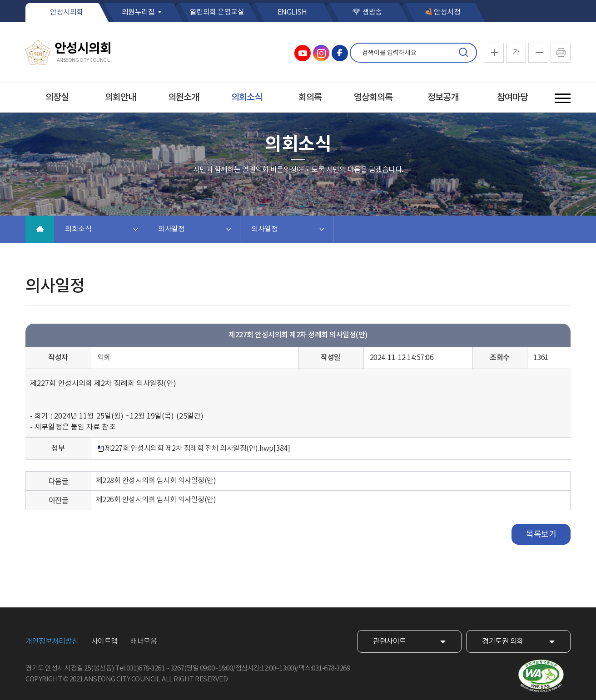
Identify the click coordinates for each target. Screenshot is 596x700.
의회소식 (247, 98)
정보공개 (443, 98)
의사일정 (171, 229)
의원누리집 (138, 12)
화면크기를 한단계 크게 (494, 53)
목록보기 (541, 535)
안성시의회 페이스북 (340, 53)
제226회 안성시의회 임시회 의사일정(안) (156, 500)
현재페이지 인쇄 (561, 53)
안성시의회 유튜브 (303, 53)
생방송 (372, 12)
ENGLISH (292, 12)
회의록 (310, 98)
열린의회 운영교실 (217, 12)
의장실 (57, 98)
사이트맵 (104, 641)
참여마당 (512, 98)
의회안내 (120, 98)
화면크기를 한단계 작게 (538, 53)
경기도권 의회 (503, 641)
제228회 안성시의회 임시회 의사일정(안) (156, 481)
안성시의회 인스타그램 (321, 53)
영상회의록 (373, 98)
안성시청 (447, 12)
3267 (177, 668)
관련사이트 (390, 641)
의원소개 (184, 98)
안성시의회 (67, 12)
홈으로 (40, 229)
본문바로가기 (0, 0)
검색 (463, 53)
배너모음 (144, 641)
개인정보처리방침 (52, 641)
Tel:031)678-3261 (140, 668)
